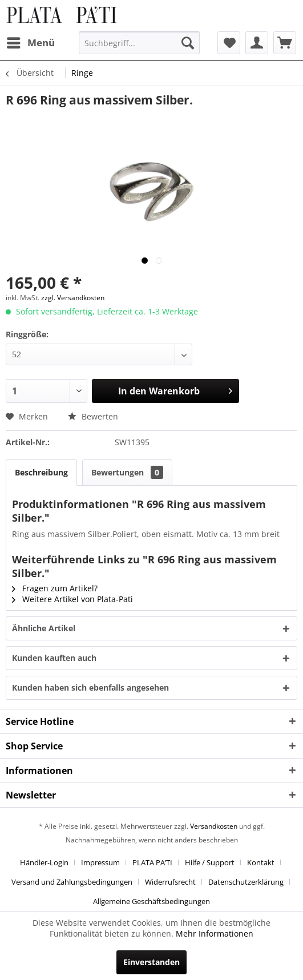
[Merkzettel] (229, 43)
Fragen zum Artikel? (55, 588)
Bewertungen (127, 472)
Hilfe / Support (210, 862)
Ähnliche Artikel (44, 628)
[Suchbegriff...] (139, 43)
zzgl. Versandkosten (73, 298)
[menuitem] (30, 43)
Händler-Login (44, 862)
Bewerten (93, 416)
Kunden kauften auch (54, 658)
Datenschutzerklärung (246, 882)
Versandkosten (214, 826)
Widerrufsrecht (170, 882)
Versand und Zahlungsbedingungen (72, 882)
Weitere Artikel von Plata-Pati (72, 599)
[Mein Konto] (257, 43)
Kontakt (261, 862)
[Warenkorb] (285, 43)
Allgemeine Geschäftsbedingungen (151, 901)
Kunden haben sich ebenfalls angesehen (90, 687)
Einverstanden (151, 962)
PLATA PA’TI (152, 862)
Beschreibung (41, 472)
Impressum (100, 862)
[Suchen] (188, 43)
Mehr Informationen (215, 933)
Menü (31, 41)
